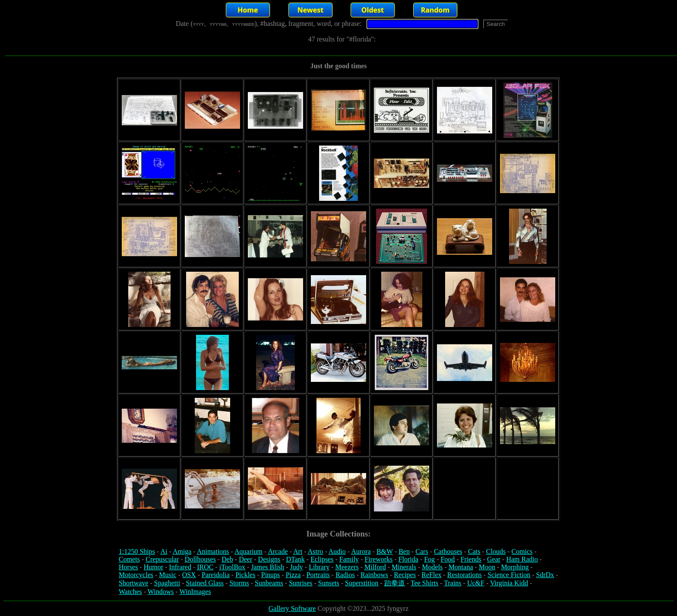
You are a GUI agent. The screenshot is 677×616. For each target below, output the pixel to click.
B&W (385, 551)
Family (349, 559)
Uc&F (476, 583)
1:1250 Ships (137, 551)
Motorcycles (136, 575)
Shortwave (133, 583)
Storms (239, 583)
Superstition (362, 583)
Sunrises (301, 583)
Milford (375, 567)
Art (298, 551)
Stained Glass (205, 583)
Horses (128, 567)
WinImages (195, 592)
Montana (461, 567)
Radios (345, 575)
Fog (429, 559)
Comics (522, 551)
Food (448, 559)
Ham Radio (522, 559)
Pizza (293, 575)
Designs (269, 559)
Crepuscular (162, 559)
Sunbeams (269, 583)
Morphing (515, 567)
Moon (487, 567)
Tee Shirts (424, 583)
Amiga (182, 551)
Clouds (496, 551)
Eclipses (322, 559)
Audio (337, 551)
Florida (408, 559)
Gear (494, 559)
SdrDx (545, 575)
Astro (316, 551)
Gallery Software (292, 608)
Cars (422, 551)
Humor (153, 567)
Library (319, 567)
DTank (295, 559)
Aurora (361, 551)
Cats (474, 551)
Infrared (180, 567)
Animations (213, 551)
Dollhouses (200, 559)
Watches (130, 592)
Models (432, 567)
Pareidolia (216, 575)
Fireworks (378, 559)
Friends (471, 559)
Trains (452, 583)
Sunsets (329, 583)
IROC (205, 567)
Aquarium (248, 551)
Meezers (347, 567)
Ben (404, 551)
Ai (164, 551)
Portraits (318, 575)
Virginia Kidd (509, 583)
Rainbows (374, 575)
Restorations (465, 575)
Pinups (271, 575)
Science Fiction (509, 575)
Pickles (245, 575)
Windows (161, 592)
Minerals (404, 567)
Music (168, 575)
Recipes (405, 575)
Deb (227, 559)
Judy (297, 567)
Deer (245, 559)
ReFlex (431, 575)
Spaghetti (167, 583)
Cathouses (448, 551)
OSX (189, 575)
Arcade (278, 551)
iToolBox (232, 567)
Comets (129, 559)
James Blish (267, 567)
